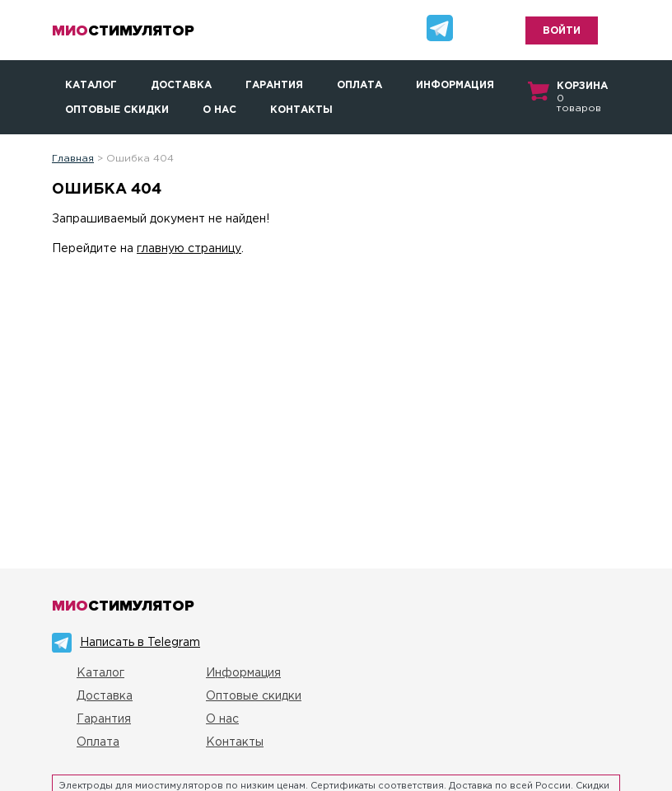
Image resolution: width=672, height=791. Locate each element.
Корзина (582, 86)
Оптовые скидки (117, 110)
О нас (219, 110)
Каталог (91, 85)
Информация (455, 85)
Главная (73, 159)
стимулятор (123, 30)
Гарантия (274, 85)
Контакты (301, 110)
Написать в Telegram (140, 643)
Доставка (181, 85)
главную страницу (189, 249)
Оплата (359, 85)
